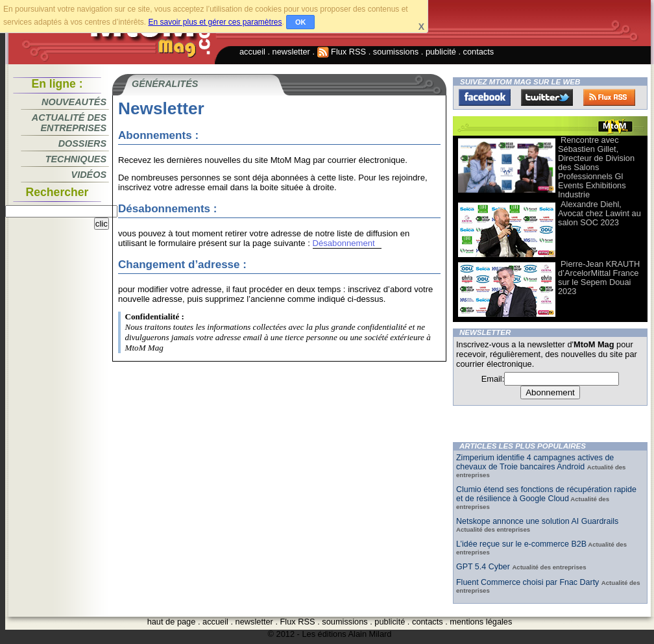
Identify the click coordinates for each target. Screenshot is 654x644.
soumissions (396, 52)
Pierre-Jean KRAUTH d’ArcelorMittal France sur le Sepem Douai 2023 (599, 278)
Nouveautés (74, 102)
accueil (252, 52)
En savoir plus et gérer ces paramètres (215, 22)
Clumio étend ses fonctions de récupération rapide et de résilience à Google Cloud (546, 494)
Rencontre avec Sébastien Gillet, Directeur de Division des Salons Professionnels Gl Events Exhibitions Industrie (596, 167)
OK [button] (301, 22)
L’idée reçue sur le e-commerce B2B (521, 544)
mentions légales (481, 622)
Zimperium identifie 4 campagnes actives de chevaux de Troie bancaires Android (535, 462)
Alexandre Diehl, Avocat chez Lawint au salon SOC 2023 (599, 213)
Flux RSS (342, 52)
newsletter (291, 52)
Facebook (485, 97)
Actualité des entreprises (69, 123)
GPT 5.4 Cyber (484, 567)
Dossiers (82, 143)
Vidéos (89, 175)
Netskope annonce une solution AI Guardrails (537, 521)
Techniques (76, 159)
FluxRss (609, 97)
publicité (441, 52)
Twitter (547, 97)
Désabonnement (344, 243)
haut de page (172, 622)
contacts (479, 52)
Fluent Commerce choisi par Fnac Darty (529, 582)
